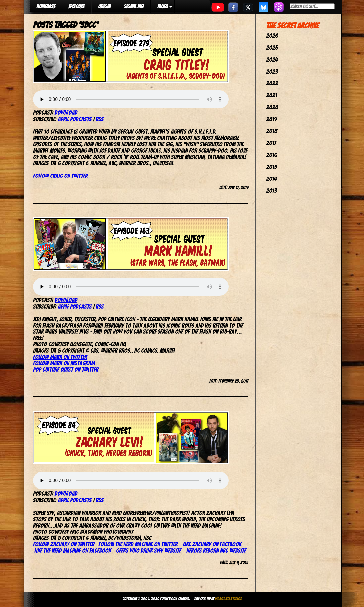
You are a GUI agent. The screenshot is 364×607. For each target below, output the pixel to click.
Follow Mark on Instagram (64, 363)
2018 (272, 131)
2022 (272, 83)
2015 (271, 167)
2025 (272, 48)
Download (66, 112)
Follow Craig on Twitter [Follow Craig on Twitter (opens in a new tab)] (60, 176)
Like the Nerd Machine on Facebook (73, 551)
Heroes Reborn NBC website (216, 551)
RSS (100, 119)
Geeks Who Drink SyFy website (149, 551)
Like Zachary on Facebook (212, 544)
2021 (272, 95)
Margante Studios (228, 599)
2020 (272, 107)
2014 (271, 179)
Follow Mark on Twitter (60, 357)
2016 (272, 155)
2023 (272, 71)
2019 (271, 119)
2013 (271, 191)
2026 (272, 36)
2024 (272, 59)
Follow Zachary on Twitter (64, 544)
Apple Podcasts (75, 119)
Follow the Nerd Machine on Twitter (138, 544)
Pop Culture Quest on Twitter (66, 369)
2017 (271, 143)
